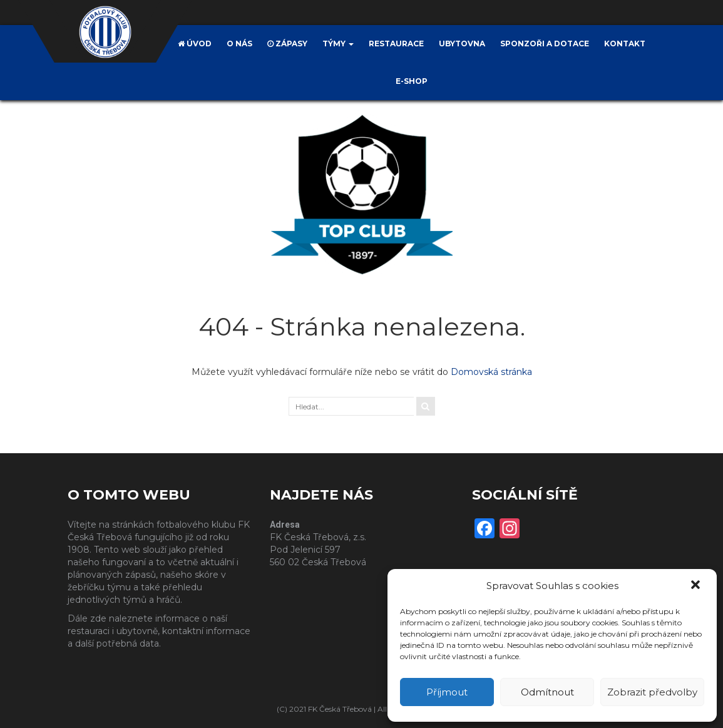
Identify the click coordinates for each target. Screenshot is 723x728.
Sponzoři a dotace (545, 44)
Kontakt (625, 44)
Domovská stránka (491, 372)
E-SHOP (412, 81)
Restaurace (396, 44)
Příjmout (447, 692)
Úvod (195, 44)
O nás (239, 44)
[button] (697, 586)
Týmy (338, 44)
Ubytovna (462, 44)
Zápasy (287, 44)
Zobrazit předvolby (652, 692)
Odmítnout (547, 692)
